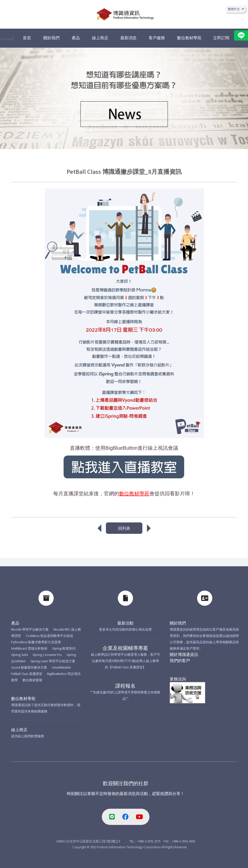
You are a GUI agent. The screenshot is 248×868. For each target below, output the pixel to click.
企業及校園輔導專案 (125, 648)
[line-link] (112, 817)
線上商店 (19, 730)
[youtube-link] (139, 817)
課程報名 (125, 686)
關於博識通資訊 (184, 654)
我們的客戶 (180, 661)
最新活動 (125, 623)
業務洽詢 (178, 679)
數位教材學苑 (23, 699)
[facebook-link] (126, 817)
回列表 (124, 528)
